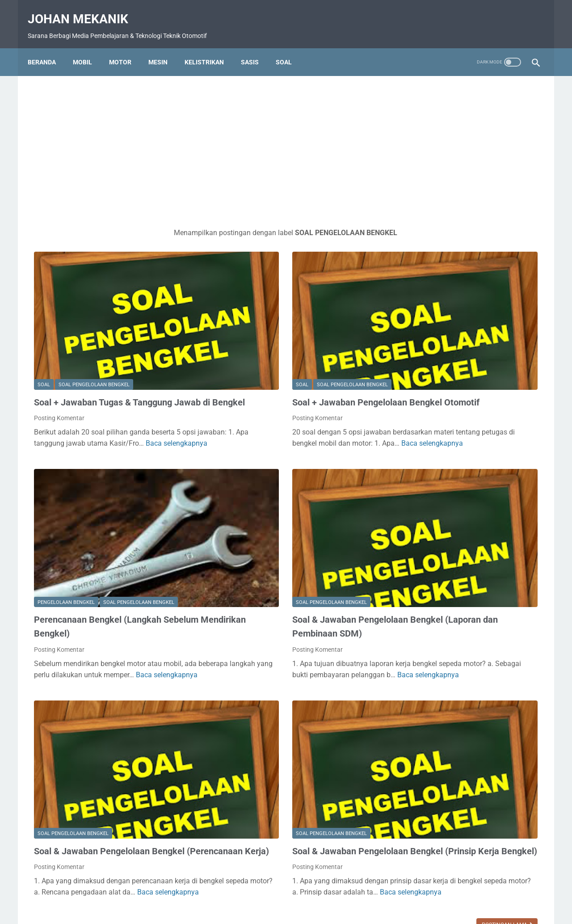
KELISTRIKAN (442, 405)
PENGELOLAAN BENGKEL (66, 525)
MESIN (431, 437)
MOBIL (89, 47)
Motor (126, 47)
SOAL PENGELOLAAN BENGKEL (94, 329)
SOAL (44, 329)
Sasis (256, 47)
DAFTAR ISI (218, 891)
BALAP (431, 390)
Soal (290, 47)
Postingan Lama (339, 838)
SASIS (430, 500)
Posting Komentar (59, 376)
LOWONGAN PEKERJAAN (460, 421)
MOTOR (435, 484)
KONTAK (254, 891)
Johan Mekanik (84, 9)
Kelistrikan (210, 47)
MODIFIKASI (440, 468)
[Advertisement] (203, 139)
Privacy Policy (367, 891)
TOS (401, 891)
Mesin (164, 47)
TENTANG (325, 891)
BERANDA (179, 891)
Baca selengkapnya (101, 413)
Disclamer (289, 891)
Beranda (48, 47)
